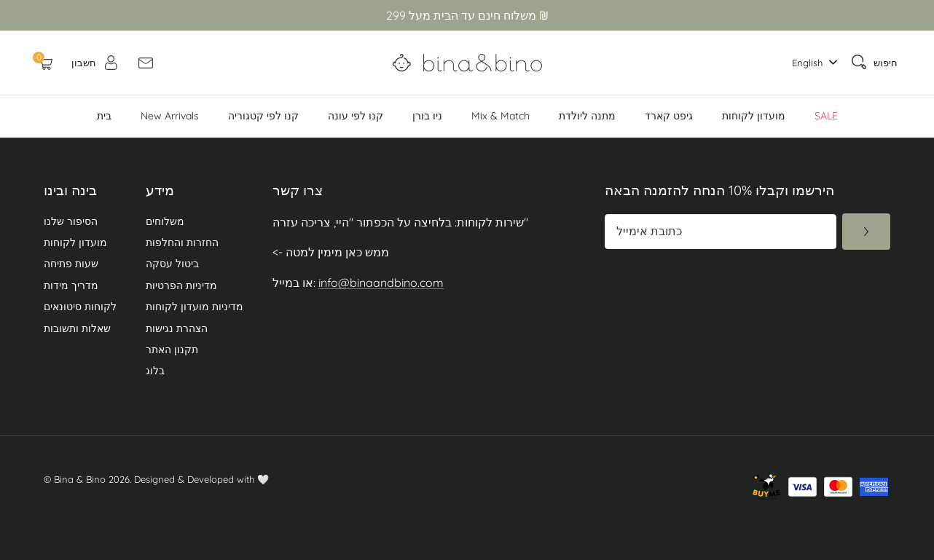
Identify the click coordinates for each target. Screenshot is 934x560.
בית (104, 116)
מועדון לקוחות (754, 116)
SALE (826, 116)
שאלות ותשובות (77, 328)
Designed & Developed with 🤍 (201, 479)
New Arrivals (170, 116)
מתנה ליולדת (587, 116)
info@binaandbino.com (381, 283)
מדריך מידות (71, 285)
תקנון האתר (172, 350)
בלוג (155, 371)
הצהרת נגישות (177, 328)
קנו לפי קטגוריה (263, 116)
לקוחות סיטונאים (80, 307)
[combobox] (811, 63)
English (807, 63)
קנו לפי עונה (356, 116)
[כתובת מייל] (721, 232)
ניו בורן (427, 116)
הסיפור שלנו (71, 221)
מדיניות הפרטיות (181, 285)
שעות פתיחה (71, 264)
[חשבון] (95, 63)
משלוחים (165, 221)
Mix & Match (501, 116)
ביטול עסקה (172, 264)
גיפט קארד (669, 116)
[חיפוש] (874, 63)
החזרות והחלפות (182, 242)
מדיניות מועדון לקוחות (195, 307)
